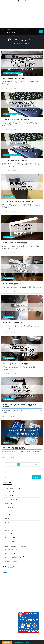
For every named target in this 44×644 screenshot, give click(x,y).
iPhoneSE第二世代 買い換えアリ (14, 448)
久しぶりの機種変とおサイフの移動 (15, 161)
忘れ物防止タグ (9, 507)
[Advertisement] (22, 15)
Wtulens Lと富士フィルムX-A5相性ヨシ (16, 364)
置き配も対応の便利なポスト (13, 323)
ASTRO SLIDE (9, 492)
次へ (36, 464)
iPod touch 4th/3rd (10, 542)
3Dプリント (8, 495)
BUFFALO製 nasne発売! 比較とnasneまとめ (18, 202)
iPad (6, 522)
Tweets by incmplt (8, 572)
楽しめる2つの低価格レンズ (12, 284)
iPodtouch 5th (8, 538)
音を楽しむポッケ (10, 499)
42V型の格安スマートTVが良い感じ (15, 79)
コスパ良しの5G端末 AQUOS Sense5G (16, 120)
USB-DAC (7, 534)
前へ (8, 464)
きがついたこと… (10, 549)
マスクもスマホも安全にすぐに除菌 (15, 243)
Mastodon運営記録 (10, 562)
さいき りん (14, 88)
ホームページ (15, 44)
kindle (6, 519)
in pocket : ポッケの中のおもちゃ (15, 30)
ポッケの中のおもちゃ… (9, 73)
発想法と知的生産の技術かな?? (13, 557)
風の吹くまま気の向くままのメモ (14, 546)
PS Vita (7, 526)
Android (18, 73)
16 (29, 464)
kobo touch (8, 530)
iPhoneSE (6, 443)
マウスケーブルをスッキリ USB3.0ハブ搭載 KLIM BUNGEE (20, 406)
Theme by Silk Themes (22, 642)
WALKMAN (8, 503)
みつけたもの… (9, 553)
